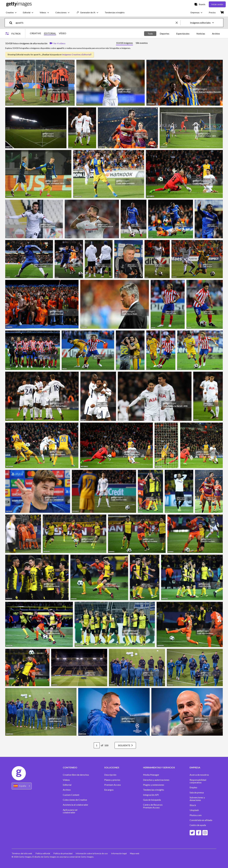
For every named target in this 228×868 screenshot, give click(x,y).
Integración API (151, 795)
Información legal (120, 853)
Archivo (216, 34)
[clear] (178, 23)
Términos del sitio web (22, 853)
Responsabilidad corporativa (198, 781)
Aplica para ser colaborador (70, 811)
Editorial (67, 785)
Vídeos (66, 780)
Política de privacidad (63, 853)
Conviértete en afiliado (201, 820)
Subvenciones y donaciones (197, 799)
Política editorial (43, 853)
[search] (12, 23)
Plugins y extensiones (154, 785)
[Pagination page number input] (96, 745)
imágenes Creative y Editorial (76, 54)
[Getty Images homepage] (19, 4)
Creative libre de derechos (76, 775)
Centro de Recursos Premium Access (153, 806)
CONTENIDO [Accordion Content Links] (70, 767)
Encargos (109, 790)
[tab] (124, 43)
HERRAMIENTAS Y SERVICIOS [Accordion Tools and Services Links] (159, 767)
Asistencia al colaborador (76, 805)
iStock (193, 805)
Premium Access (113, 785)
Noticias (201, 34)
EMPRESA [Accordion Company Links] (195, 767)
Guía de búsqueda (152, 800)
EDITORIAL (50, 33)
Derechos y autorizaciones (156, 780)
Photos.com (196, 815)
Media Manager (151, 775)
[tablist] (132, 43)
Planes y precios (112, 780)
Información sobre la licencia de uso (92, 853)
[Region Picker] (22, 786)
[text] (95, 23)
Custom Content (71, 795)
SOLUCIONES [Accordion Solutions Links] (112, 767)
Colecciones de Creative (75, 800)
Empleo (193, 787)
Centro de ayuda (198, 825)
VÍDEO (63, 33)
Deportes (165, 34)
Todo (150, 34)
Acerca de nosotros (199, 775)
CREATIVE (35, 33)
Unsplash (194, 810)
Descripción (110, 775)
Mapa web (136, 853)
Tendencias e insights (154, 790)
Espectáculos (183, 34)
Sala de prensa (197, 793)
